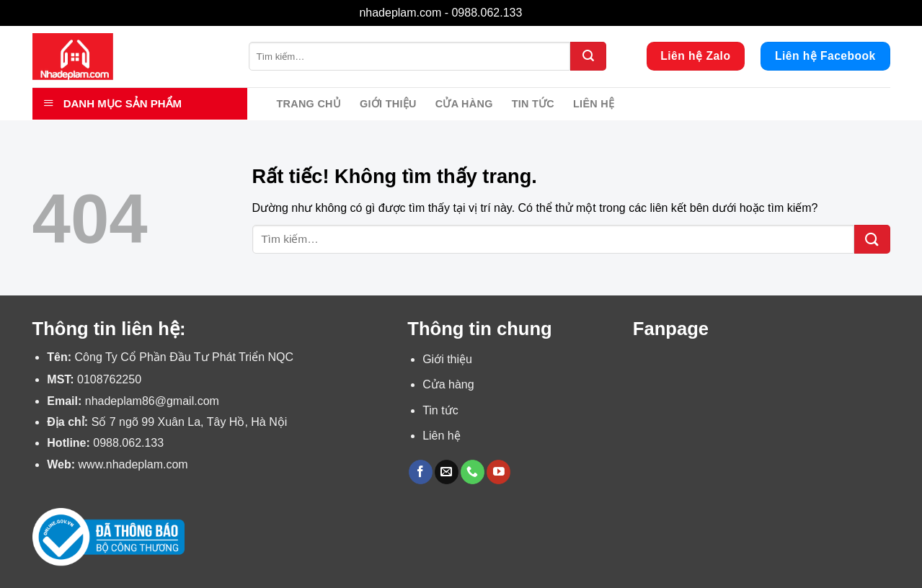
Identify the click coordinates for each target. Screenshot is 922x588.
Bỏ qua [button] (544, 13)
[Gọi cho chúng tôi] (473, 472)
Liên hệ (594, 104)
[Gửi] (588, 56)
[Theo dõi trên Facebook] (421, 472)
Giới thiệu (388, 104)
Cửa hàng (464, 104)
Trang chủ (309, 104)
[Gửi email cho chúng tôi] (447, 472)
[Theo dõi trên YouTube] (498, 472)
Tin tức (533, 104)
